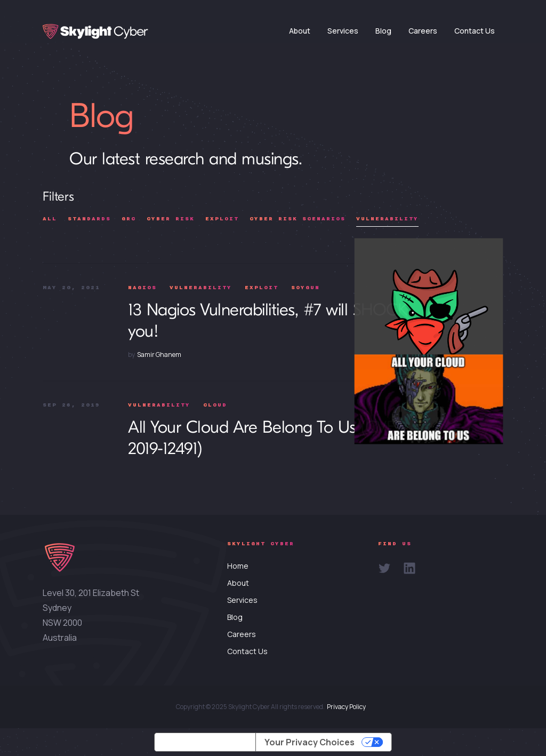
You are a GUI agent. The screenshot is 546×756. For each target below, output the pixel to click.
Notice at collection (205, 742)
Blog (383, 31)
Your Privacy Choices (310, 742)
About (300, 31)
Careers (423, 31)
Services (343, 31)
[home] (95, 31)
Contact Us (475, 31)
